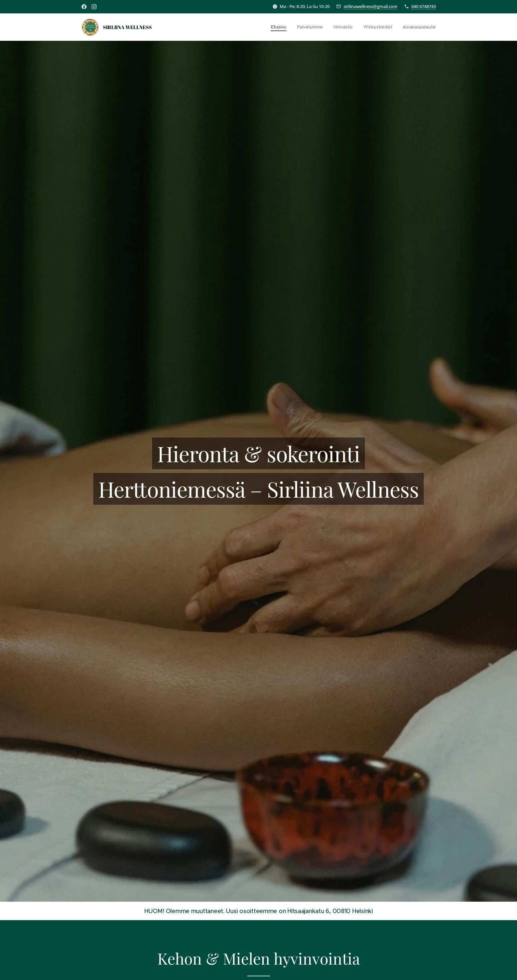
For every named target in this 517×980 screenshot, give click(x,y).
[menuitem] (281, 27)
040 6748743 (424, 6)
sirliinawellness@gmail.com (370, 6)
